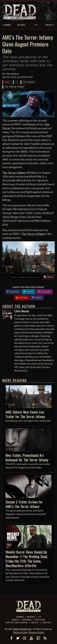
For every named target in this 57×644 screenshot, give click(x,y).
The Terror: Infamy (15, 87)
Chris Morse (12, 74)
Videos (16, 620)
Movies (31, 617)
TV (16, 82)
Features (40, 620)
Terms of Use (20, 632)
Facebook (13, 292)
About (35, 623)
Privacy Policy (37, 632)
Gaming (20, 617)
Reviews (27, 620)
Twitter (28, 292)
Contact (47, 623)
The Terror (29, 82)
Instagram (44, 292)
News (7, 82)
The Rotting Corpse (17, 623)
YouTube (22, 298)
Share (48, 277)
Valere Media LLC (22, 629)
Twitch (37, 298)
